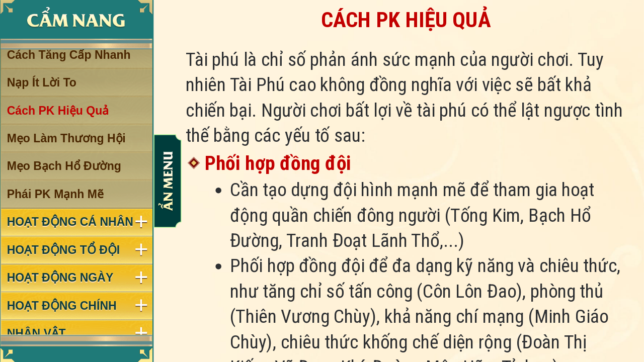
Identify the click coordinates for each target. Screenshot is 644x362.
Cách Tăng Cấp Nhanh (69, 55)
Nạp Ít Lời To (42, 82)
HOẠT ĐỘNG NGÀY (60, 278)
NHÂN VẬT (36, 333)
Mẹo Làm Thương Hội (66, 138)
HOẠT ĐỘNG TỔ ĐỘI (64, 250)
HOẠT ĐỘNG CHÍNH (62, 306)
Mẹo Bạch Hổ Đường (64, 166)
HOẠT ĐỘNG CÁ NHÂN (70, 222)
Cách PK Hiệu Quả (58, 111)
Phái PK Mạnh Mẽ (55, 194)
